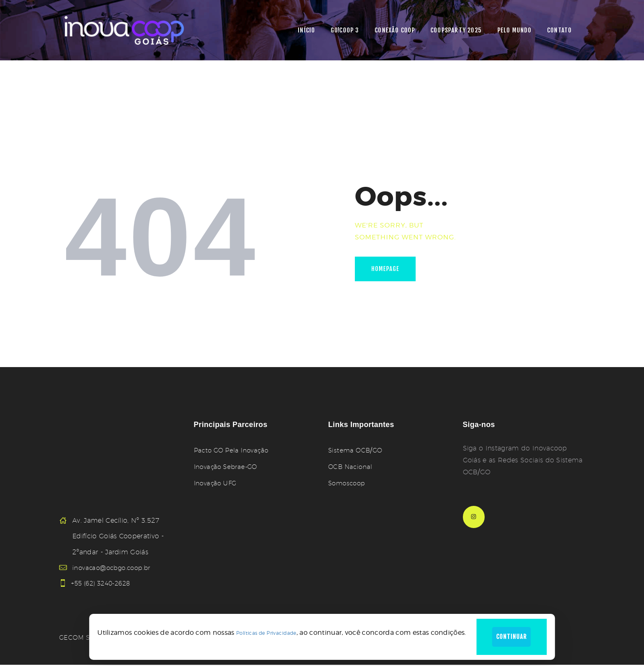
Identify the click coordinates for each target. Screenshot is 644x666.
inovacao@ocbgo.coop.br (114, 568)
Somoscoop (348, 483)
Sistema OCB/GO (356, 450)
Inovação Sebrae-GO (228, 467)
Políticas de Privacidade (263, 632)
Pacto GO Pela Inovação (234, 450)
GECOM (72, 639)
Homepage (388, 270)
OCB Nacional (351, 467)
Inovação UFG (217, 483)
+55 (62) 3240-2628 (105, 584)
